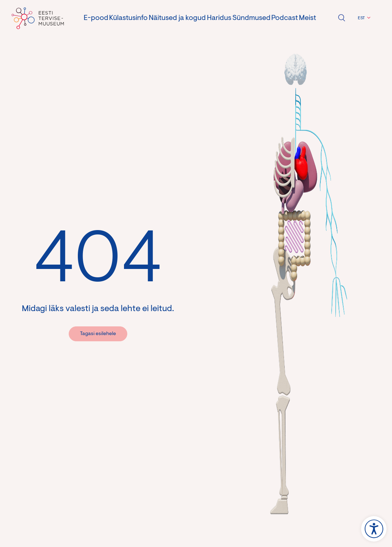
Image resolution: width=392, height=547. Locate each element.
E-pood (96, 18)
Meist (307, 18)
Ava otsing (341, 18)
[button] (363, 18)
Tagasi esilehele (98, 334)
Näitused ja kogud (177, 18)
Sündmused (251, 18)
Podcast (285, 18)
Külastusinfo (128, 18)
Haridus (219, 18)
